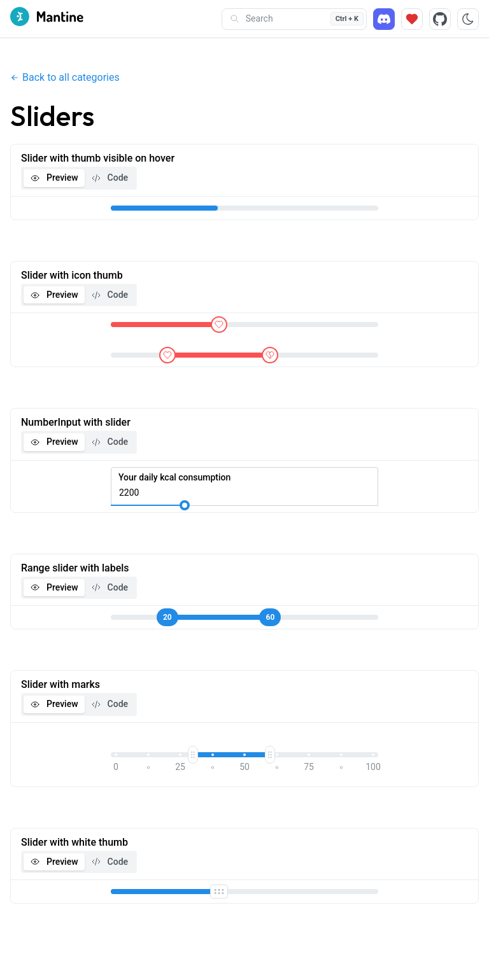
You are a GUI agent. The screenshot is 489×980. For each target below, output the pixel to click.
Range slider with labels (75, 568)
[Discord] (384, 19)
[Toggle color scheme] (468, 19)
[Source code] (440, 19)
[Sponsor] (412, 19)
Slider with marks (60, 684)
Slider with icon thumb (72, 275)
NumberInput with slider (76, 422)
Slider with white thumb (74, 842)
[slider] (219, 325)
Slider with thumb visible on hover (98, 158)
